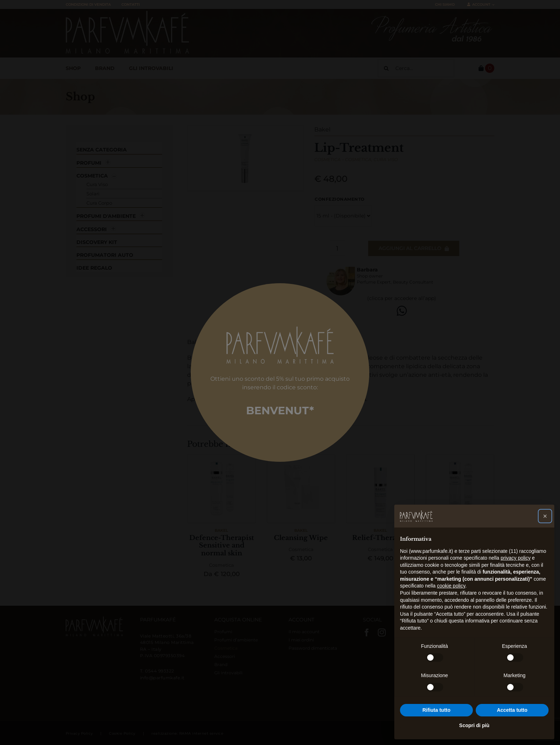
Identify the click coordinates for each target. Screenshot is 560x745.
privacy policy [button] (516, 558)
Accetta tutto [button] (512, 710)
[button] (545, 516)
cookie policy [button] (451, 586)
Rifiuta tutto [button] (437, 710)
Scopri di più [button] (474, 725)
